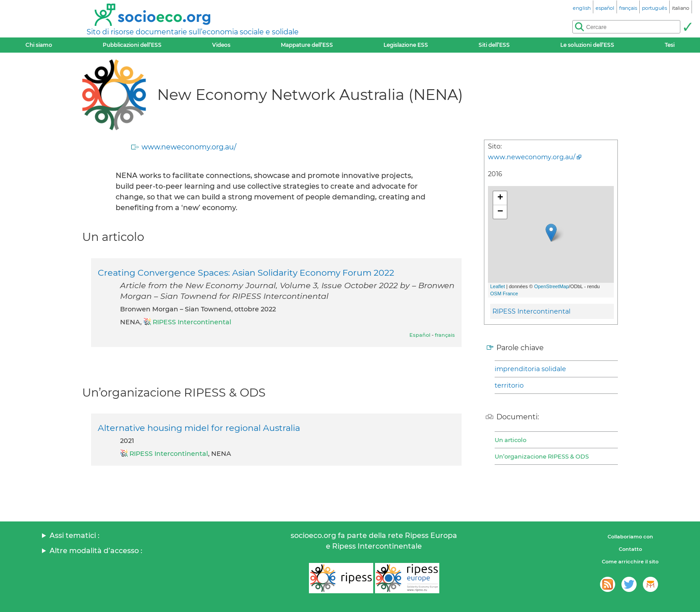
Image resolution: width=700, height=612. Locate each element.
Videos (221, 45)
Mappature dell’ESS (307, 45)
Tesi (670, 45)
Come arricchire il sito (630, 562)
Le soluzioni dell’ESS (587, 45)
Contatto (630, 549)
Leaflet (498, 286)
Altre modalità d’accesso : (96, 551)
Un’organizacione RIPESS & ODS (542, 456)
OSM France (504, 294)
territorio (509, 385)
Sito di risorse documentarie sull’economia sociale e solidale (193, 32)
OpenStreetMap (551, 286)
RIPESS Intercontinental (531, 311)
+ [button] (500, 198)
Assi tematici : (75, 535)
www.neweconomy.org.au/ (189, 147)
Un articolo (510, 440)
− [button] (500, 212)
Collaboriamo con (630, 537)
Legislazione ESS (406, 45)
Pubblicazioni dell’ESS (132, 45)
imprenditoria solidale (530, 369)
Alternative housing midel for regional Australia (199, 428)
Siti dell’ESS (494, 45)
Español (420, 335)
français (445, 335)
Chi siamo (39, 45)
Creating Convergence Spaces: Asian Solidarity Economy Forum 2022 (246, 273)
